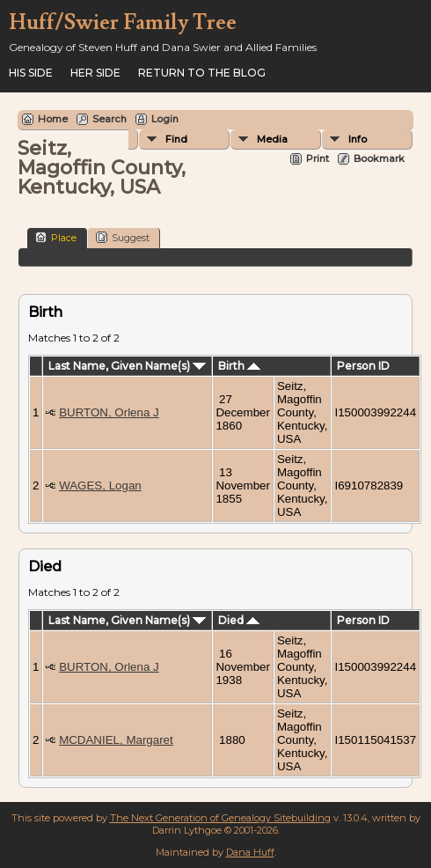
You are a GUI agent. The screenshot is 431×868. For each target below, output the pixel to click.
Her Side (95, 73)
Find (176, 139)
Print (318, 158)
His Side (31, 73)
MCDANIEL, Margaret (116, 740)
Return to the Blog (202, 73)
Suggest (123, 237)
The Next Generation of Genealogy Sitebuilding (220, 818)
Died (239, 620)
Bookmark (379, 158)
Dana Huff (250, 852)
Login (165, 119)
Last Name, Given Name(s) (127, 366)
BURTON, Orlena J (109, 412)
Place (56, 237)
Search (110, 119)
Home (53, 119)
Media (272, 139)
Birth (239, 366)
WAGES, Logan (100, 485)
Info (358, 139)
